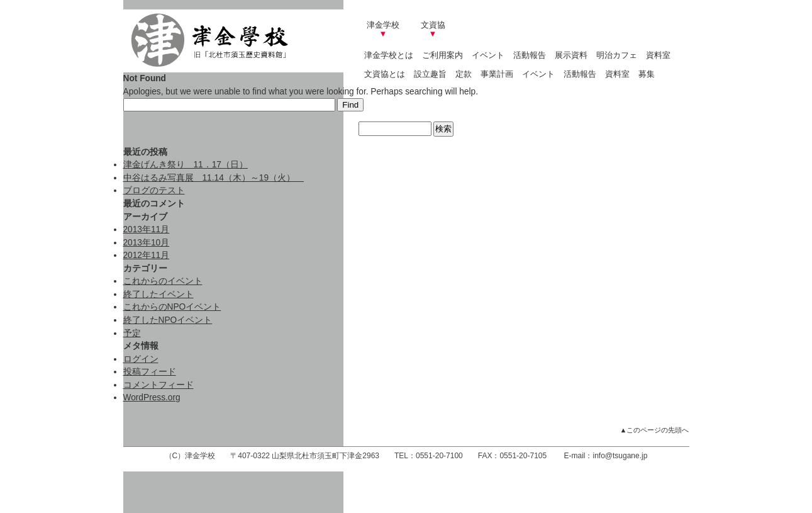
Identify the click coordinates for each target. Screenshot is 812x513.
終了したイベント (159, 294)
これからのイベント (163, 281)
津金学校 (383, 29)
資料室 (658, 55)
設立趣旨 (430, 74)
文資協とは (385, 74)
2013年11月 (147, 229)
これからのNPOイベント (172, 307)
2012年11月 (147, 255)
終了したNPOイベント (168, 320)
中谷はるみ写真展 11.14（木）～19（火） (214, 178)
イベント (488, 55)
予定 (132, 333)
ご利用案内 (442, 55)
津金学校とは (389, 55)
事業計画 (497, 74)
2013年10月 (147, 243)
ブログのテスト (154, 190)
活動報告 (530, 55)
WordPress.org (152, 397)
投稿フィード (150, 372)
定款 (464, 74)
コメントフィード (159, 385)
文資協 (433, 29)
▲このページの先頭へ (655, 430)
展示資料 (571, 55)
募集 (647, 74)
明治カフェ (617, 55)
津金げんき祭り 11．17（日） (186, 165)
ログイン (141, 359)
